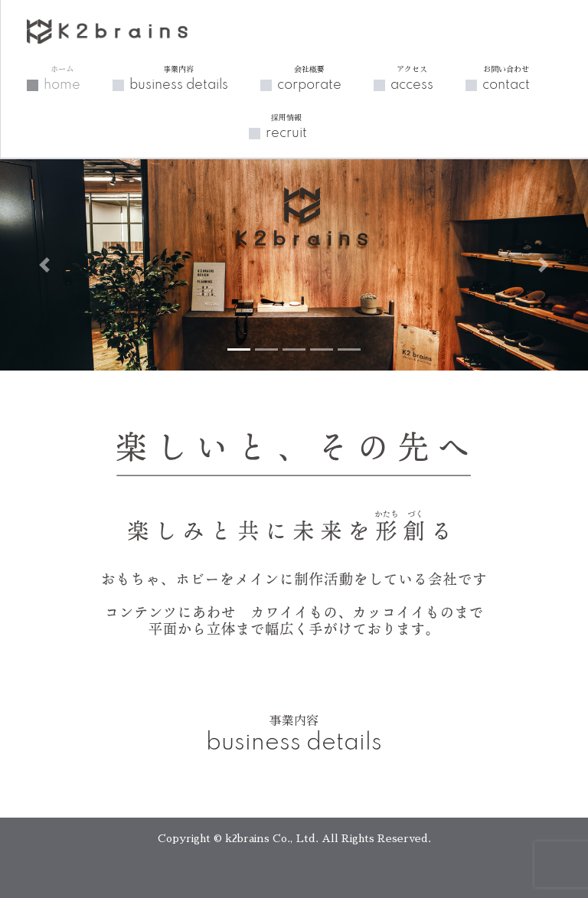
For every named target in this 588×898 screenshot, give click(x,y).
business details (179, 78)
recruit (286, 126)
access (412, 78)
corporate (309, 78)
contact (506, 78)
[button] (44, 265)
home (62, 78)
